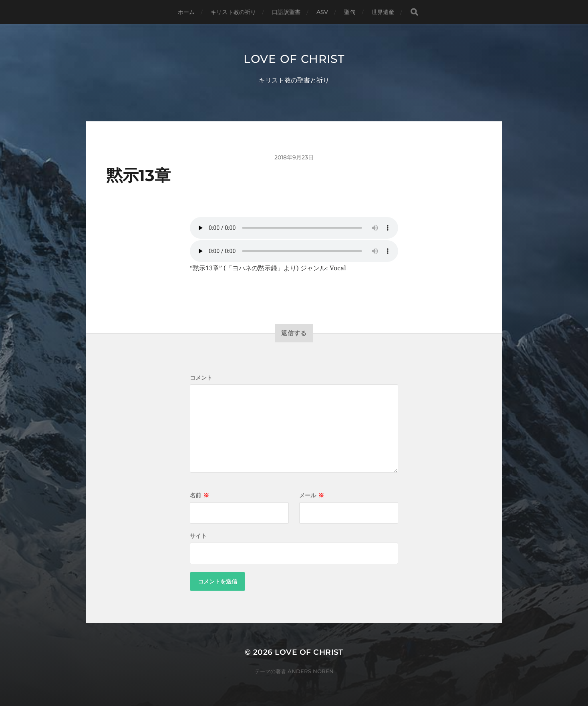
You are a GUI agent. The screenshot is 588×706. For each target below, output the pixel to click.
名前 (199, 495)
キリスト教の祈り (233, 12)
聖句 (350, 12)
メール (312, 495)
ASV (322, 12)
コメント (201, 378)
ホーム (186, 12)
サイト (198, 536)
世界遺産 (383, 12)
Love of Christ (294, 59)
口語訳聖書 (286, 12)
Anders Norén (311, 671)
